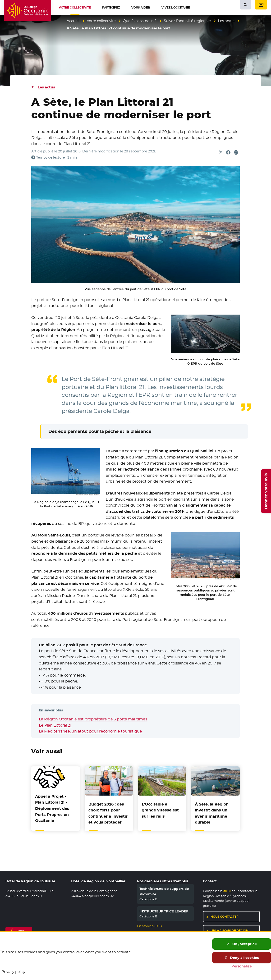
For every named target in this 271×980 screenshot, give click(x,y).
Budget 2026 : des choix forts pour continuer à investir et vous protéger (108, 813)
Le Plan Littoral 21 (55, 725)
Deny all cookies (242, 958)
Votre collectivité (101, 21)
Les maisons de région (230, 931)
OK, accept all (242, 944)
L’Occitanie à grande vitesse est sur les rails (160, 810)
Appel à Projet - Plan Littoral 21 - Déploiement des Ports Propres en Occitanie (52, 808)
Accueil (73, 21)
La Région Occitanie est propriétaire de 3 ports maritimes (93, 719)
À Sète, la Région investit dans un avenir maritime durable (212, 813)
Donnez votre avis (266, 491)
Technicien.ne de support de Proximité (164, 891)
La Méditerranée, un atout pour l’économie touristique (90, 731)
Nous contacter (225, 917)
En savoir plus (147, 926)
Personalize (242, 966)
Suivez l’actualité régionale (187, 21)
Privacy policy (13, 972)
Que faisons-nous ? (140, 21)
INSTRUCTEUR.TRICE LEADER (164, 911)
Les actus (226, 21)
